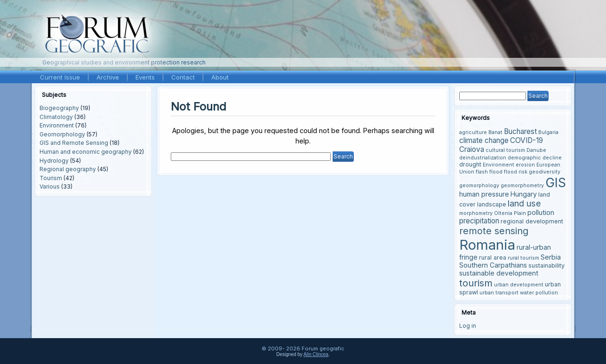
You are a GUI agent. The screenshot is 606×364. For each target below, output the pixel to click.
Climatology (56, 117)
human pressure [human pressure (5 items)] (484, 194)
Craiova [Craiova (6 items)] (472, 149)
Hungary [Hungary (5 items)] (524, 194)
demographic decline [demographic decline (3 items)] (535, 158)
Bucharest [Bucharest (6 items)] (520, 131)
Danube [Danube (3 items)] (536, 150)
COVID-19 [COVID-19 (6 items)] (526, 140)
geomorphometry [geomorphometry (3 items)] (522, 186)
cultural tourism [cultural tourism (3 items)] (505, 150)
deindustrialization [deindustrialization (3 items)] (483, 158)
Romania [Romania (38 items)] (487, 245)
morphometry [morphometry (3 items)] (476, 213)
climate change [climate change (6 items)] (484, 140)
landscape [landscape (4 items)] (492, 204)
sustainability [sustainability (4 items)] (546, 265)
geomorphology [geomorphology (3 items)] (479, 186)
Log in (468, 326)
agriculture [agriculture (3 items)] (473, 132)
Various (50, 186)
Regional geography (68, 169)
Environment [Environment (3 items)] (498, 165)
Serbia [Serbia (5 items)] (551, 257)
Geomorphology (62, 134)
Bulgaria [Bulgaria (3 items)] (548, 132)
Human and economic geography (86, 152)
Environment (57, 125)
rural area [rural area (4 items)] (493, 257)
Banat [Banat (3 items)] (495, 132)
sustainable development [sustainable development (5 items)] (499, 273)
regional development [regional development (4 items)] (532, 221)
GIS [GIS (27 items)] (556, 182)
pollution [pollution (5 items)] (541, 212)
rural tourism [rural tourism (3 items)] (523, 258)
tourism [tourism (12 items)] (476, 283)
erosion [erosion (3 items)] (525, 165)
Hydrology (54, 161)
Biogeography (59, 108)
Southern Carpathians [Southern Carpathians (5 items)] (493, 265)
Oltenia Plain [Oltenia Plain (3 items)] (510, 213)
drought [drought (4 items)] (470, 164)
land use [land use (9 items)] (524, 203)
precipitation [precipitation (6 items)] (479, 221)
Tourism (51, 178)
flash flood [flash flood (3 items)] (489, 172)
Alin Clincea (316, 354)
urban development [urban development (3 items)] (519, 285)
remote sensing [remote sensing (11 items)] (494, 231)
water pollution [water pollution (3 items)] (539, 293)
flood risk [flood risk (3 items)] (516, 172)
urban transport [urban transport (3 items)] (499, 293)
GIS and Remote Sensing (74, 143)
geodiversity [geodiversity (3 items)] (545, 172)
